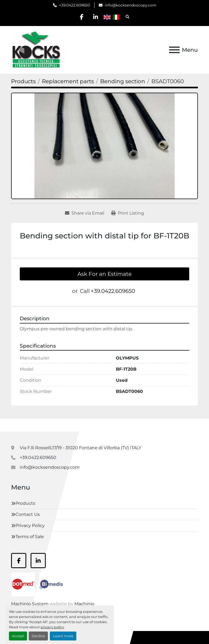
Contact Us (28, 514)
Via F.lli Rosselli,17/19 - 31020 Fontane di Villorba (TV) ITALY (81, 448)
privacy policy (52, 627)
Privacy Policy (30, 525)
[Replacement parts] (68, 81)
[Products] (23, 81)
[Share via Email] (85, 213)
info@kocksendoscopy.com (130, 5)
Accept (18, 636)
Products (25, 503)
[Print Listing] (128, 213)
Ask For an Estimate (104, 274)
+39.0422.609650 (74, 5)
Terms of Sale (30, 537)
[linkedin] (96, 17)
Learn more (63, 636)
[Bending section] (123, 81)
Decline (38, 636)
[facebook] (82, 17)
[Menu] (174, 50)
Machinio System (30, 604)
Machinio (84, 604)
